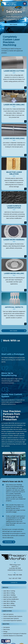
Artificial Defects (8, 607)
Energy (5, 632)
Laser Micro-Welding (9, 595)
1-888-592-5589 (17, 575)
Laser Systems (7, 611)
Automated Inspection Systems (12, 621)
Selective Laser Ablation (10, 597)
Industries (6, 624)
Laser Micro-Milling (9, 603)
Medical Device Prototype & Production (15, 634)
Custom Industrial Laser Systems (13, 616)
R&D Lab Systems (8, 614)
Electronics (6, 629)
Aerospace (6, 627)
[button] (25, 4)
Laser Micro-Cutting (9, 591)
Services (5, 587)
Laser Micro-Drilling (9, 593)
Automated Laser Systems (11, 618)
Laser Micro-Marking (9, 601)
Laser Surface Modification (11, 599)
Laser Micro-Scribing (9, 605)
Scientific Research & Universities (13, 636)
